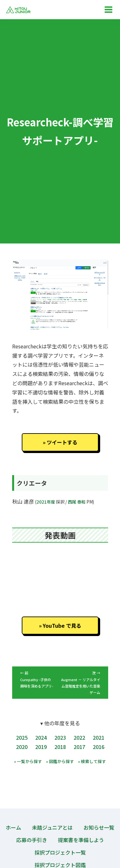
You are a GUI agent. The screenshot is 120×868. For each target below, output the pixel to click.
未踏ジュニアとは (52, 827)
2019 (41, 747)
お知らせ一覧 (99, 827)
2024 (41, 737)
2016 (99, 747)
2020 (22, 747)
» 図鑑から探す (60, 761)
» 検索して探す (92, 761)
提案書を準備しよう (81, 840)
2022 (79, 737)
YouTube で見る (62, 625)
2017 (79, 747)
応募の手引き (32, 840)
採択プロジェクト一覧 (60, 852)
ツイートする (62, 442)
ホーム (13, 827)
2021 (99, 737)
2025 (22, 737)
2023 (60, 737)
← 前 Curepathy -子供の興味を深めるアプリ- (37, 679)
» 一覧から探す (28, 761)
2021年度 (46, 502)
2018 (60, 747)
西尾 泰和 (77, 502)
